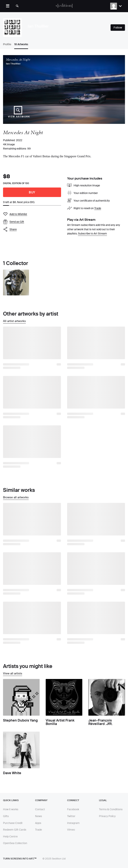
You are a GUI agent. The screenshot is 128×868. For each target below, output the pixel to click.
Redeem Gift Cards (15, 830)
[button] (32, 229)
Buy (32, 192)
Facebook (73, 809)
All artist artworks (14, 321)
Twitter (71, 816)
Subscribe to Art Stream (92, 233)
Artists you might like (28, 666)
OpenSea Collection (15, 843)
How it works (11, 809)
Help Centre (10, 836)
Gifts (6, 816)
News (38, 816)
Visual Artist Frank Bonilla (60, 722)
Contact (40, 809)
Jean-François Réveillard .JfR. (100, 722)
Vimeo (71, 830)
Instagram (73, 823)
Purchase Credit (13, 823)
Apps (38, 823)
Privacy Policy (107, 816)
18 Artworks (21, 44)
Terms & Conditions (111, 809)
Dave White (12, 773)
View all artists (13, 673)
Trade (98, 208)
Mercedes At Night (18, 60)
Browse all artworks (16, 497)
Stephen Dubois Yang (20, 720)
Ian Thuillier (13, 64)
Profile (7, 44)
